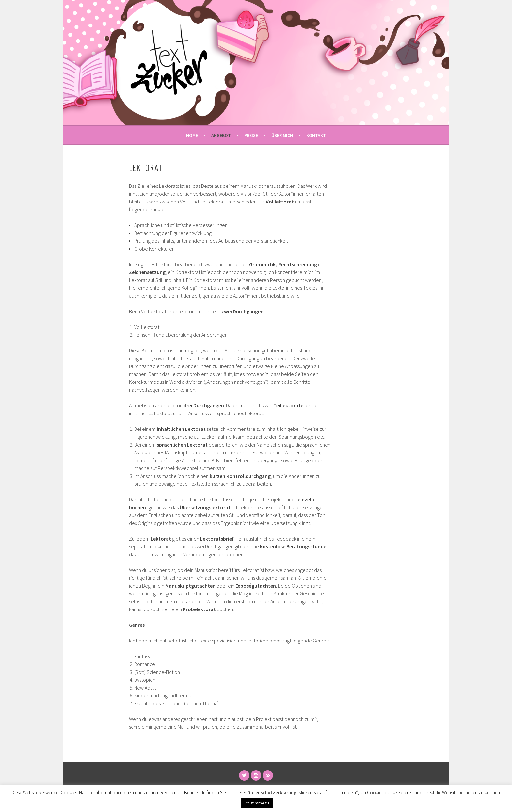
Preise (251, 135)
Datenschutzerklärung (272, 793)
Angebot (221, 135)
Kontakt (316, 135)
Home (192, 135)
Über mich (282, 135)
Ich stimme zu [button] (257, 803)
